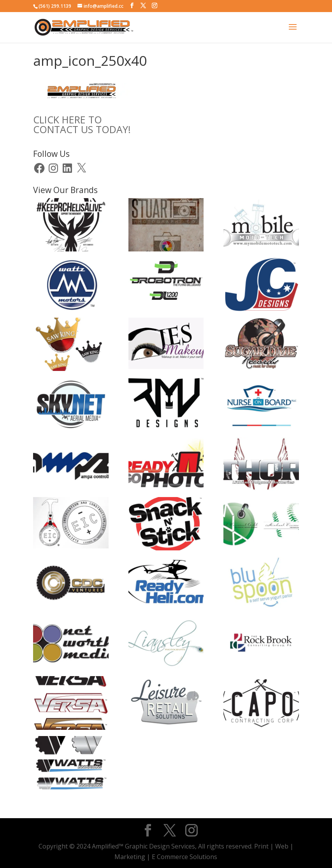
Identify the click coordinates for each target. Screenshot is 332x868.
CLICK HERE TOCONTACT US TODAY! (82, 124)
